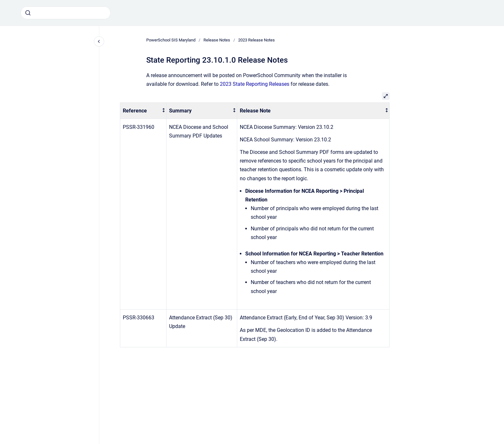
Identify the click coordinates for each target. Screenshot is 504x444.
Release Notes (217, 40)
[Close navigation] (99, 41)
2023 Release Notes (256, 40)
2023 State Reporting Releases (255, 84)
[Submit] (28, 13)
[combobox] (66, 13)
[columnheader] (143, 111)
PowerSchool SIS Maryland (171, 40)
